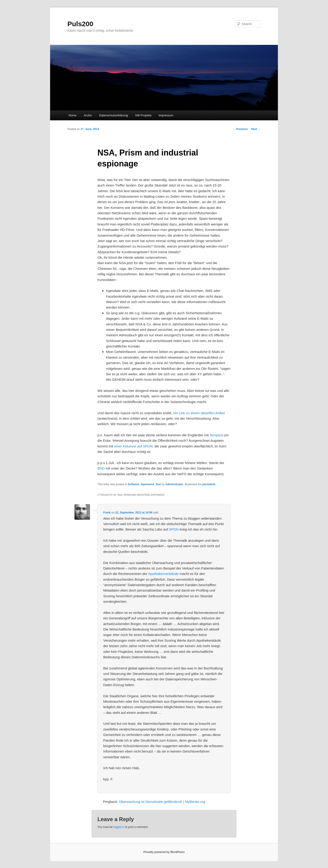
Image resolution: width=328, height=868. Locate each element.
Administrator (174, 484)
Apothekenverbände (163, 574)
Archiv (88, 115)
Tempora (216, 435)
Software (134, 484)
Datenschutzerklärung (113, 115)
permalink (209, 484)
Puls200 (80, 24)
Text (158, 484)
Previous (240, 129)
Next (256, 129)
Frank (107, 513)
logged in (119, 827)
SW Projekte (143, 115)
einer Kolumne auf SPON (133, 446)
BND (101, 468)
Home (73, 115)
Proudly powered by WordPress (164, 852)
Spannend (147, 484)
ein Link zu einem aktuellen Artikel (199, 413)
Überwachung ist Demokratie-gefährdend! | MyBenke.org (162, 802)
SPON (174, 529)
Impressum (166, 115)
